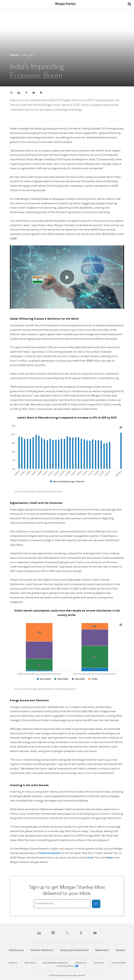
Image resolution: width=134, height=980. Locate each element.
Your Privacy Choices (68, 966)
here (91, 858)
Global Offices (30, 963)
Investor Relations (42, 950)
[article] (67, 467)
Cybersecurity (81, 963)
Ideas (110, 858)
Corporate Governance (74, 950)
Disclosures (16, 950)
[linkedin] (39, 933)
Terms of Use (99, 963)
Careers (120, 950)
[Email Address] (62, 904)
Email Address (44, 903)
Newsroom (102, 950)
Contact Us (13, 963)
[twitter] (67, 933)
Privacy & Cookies (119, 963)
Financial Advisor (50, 853)
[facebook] (81, 933)
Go (96, 904)
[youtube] (95, 933)
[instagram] (53, 933)
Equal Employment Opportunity (56, 963)
